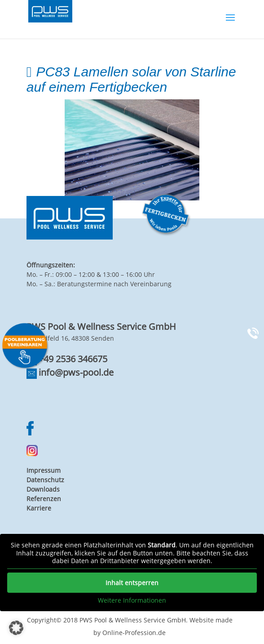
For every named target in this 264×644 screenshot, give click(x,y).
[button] (16, 628)
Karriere (39, 508)
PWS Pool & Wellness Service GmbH (133, 620)
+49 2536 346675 (73, 359)
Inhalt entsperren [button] (132, 583)
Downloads (43, 489)
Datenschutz (45, 480)
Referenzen (44, 499)
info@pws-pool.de (76, 372)
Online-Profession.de (134, 633)
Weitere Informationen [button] (132, 600)
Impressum (44, 470)
